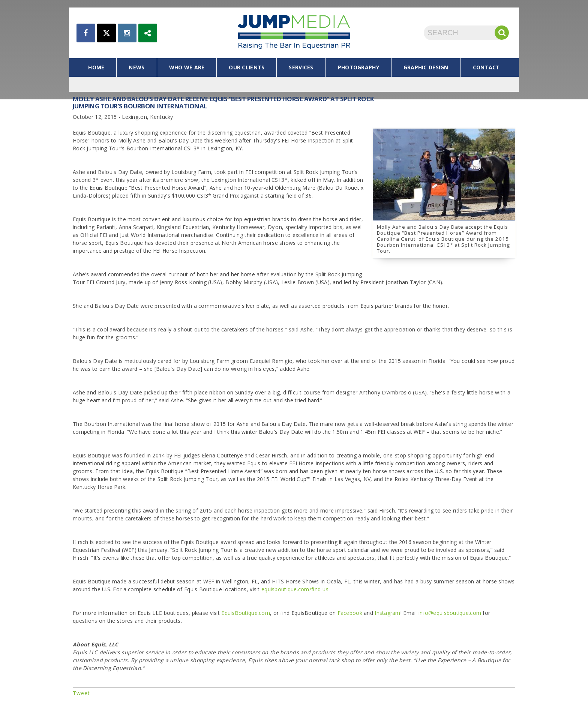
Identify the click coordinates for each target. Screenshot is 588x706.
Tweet (81, 693)
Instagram (388, 613)
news (136, 67)
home (96, 67)
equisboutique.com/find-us (295, 589)
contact (486, 67)
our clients (247, 67)
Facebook (350, 613)
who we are (187, 67)
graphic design (426, 67)
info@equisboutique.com (450, 613)
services (301, 67)
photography (358, 67)
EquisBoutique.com (246, 613)
